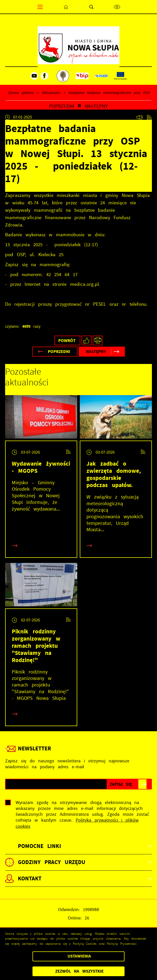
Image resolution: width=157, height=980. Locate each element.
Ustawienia (79, 956)
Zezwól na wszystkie (79, 971)
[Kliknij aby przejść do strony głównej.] (66, 7)
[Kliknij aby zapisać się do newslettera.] (121, 784)
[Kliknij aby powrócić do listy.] (79, 106)
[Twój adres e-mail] (56, 784)
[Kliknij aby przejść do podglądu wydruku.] (98, 341)
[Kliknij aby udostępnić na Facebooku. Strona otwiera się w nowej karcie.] (87, 341)
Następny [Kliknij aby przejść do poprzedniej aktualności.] (96, 106)
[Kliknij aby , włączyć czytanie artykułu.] (140, 117)
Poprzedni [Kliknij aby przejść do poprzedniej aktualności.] (62, 106)
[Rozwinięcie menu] (78, 846)
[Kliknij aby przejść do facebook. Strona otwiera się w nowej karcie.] (44, 76)
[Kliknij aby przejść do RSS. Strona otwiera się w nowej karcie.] (149, 117)
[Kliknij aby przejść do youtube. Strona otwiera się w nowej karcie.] (34, 76)
